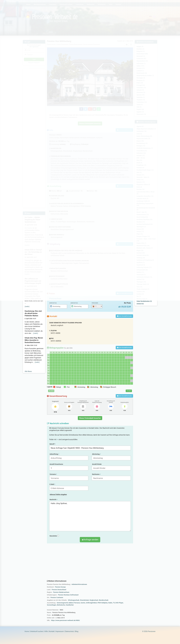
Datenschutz (69, 631)
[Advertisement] (90, 562)
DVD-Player (119, 603)
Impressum (60, 631)
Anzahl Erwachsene (56, 464)
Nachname (96, 474)
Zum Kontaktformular (124, 316)
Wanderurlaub (103, 600)
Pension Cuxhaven (57, 597)
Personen (95, 303)
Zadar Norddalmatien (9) (144, 301)
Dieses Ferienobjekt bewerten (90, 418)
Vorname (53, 474)
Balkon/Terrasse (74, 603)
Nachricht (53, 500)
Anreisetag (53, 303)
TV (114, 603)
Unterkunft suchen (37, 631)
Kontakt (52, 631)
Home (27, 631)
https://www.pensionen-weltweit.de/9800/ (65, 620)
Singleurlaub (94, 600)
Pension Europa (60, 587)
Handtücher (70, 605)
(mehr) (27, 306)
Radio (110, 603)
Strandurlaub (84, 600)
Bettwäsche (61, 605)
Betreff (52, 444)
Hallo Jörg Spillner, (90, 516)
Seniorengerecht (62, 603)
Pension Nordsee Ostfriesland (68, 595)
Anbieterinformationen (79, 584)
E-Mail (52, 484)
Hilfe (46, 631)
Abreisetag (74, 303)
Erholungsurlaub (74, 600)
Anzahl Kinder (97, 464)
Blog (77, 631)
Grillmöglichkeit (91, 603)
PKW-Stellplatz (103, 603)
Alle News (28, 371)
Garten (83, 603)
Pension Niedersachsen (61, 592)
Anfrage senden (90, 540)
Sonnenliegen (52, 605)
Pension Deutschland (59, 590)
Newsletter (54, 536)
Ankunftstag (54, 454)
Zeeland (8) (140, 304)
